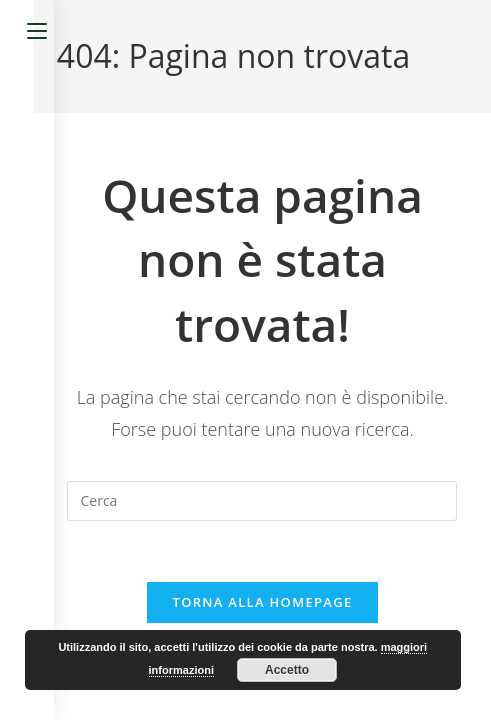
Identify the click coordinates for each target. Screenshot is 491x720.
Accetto (287, 670)
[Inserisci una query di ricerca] (262, 501)
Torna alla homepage (263, 602)
